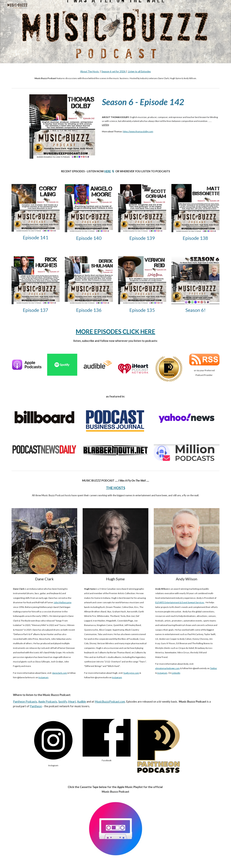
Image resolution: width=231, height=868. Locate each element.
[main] (115, 75)
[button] (227, 5)
